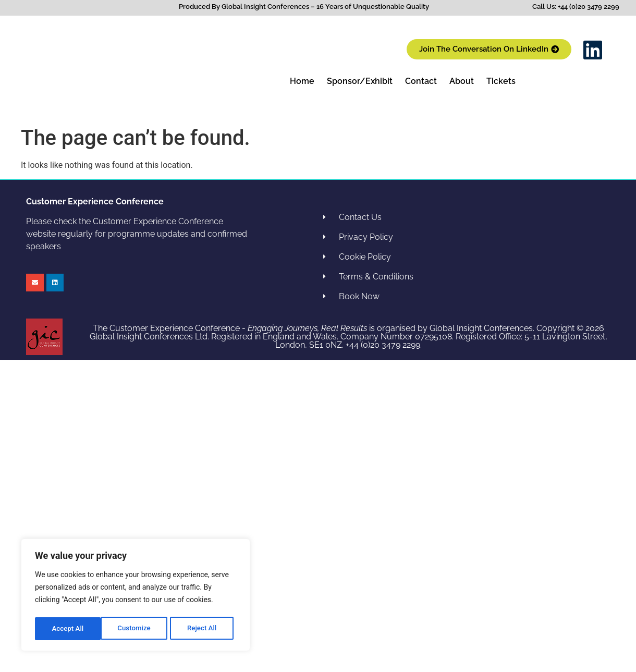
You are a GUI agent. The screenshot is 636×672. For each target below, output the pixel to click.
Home (302, 81)
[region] (136, 596)
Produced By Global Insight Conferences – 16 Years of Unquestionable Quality (304, 7)
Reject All (136, 629)
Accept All (204, 629)
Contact (421, 81)
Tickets (501, 81)
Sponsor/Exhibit (360, 81)
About (462, 81)
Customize (68, 629)
